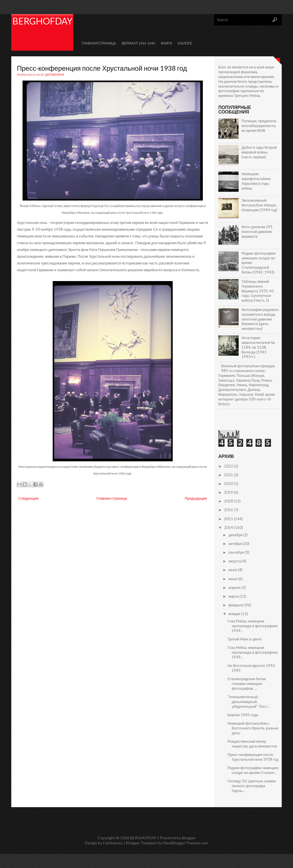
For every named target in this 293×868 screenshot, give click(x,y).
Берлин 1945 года (243, 715)
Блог (222, 67)
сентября (237, 552)
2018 (229, 501)
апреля (235, 587)
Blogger (189, 838)
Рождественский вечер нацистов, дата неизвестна (252, 744)
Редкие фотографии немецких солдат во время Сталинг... (253, 770)
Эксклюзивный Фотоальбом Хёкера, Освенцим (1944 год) (259, 205)
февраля (237, 605)
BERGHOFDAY (42, 21)
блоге (242, 81)
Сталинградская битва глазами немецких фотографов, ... (247, 684)
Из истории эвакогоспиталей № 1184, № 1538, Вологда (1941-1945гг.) (258, 347)
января (235, 614)
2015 (229, 519)
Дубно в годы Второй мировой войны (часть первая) (259, 152)
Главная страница (99, 43)
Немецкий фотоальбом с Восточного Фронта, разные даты (253, 728)
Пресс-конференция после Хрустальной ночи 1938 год (102, 68)
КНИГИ (166, 43)
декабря (236, 535)
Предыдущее (196, 498)
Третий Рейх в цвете (244, 639)
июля (233, 570)
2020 (229, 484)
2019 (229, 492)
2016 (229, 510)
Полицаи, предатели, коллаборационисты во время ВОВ (259, 126)
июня (233, 579)
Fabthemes (113, 843)
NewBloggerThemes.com (186, 843)
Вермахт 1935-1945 (138, 43)
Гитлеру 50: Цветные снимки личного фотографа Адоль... (251, 786)
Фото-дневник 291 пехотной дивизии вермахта (257, 232)
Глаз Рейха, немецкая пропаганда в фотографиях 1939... (253, 626)
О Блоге (185, 43)
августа (235, 561)
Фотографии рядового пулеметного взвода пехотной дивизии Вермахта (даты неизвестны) (260, 319)
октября (236, 544)
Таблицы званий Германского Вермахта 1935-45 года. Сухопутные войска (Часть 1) (258, 291)
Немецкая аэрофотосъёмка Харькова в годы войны (256, 181)
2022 (229, 466)
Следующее (29, 498)
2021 (229, 475)
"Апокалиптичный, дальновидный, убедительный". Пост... (248, 702)
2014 (229, 528)
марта (234, 596)
